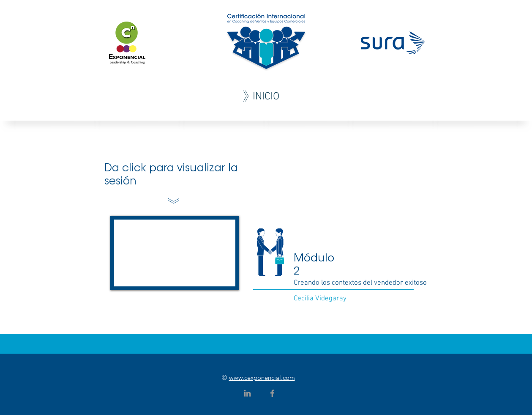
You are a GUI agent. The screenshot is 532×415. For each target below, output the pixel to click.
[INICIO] (266, 97)
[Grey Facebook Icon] (272, 393)
